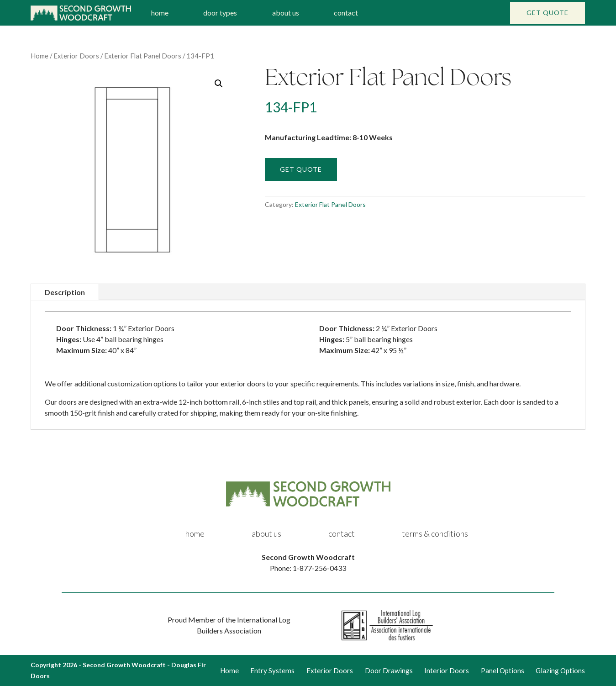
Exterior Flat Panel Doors (143, 56)
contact (346, 13)
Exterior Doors (76, 56)
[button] (219, 84)
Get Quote (548, 13)
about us (286, 13)
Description (65, 292)
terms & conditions (435, 533)
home (160, 13)
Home (39, 56)
